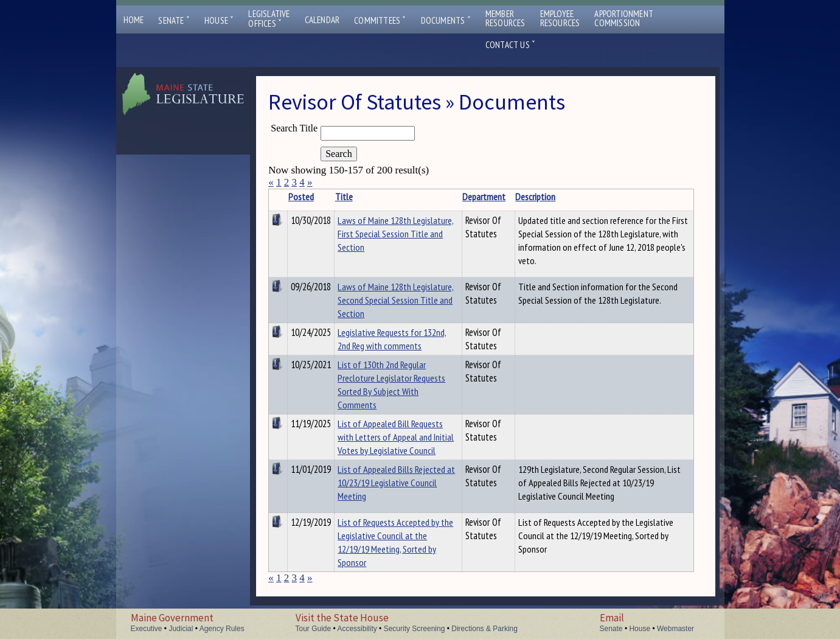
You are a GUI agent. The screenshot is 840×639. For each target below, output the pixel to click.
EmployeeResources (560, 18)
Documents (446, 20)
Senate (174, 20)
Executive (147, 629)
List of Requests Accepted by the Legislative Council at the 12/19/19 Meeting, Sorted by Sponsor (395, 542)
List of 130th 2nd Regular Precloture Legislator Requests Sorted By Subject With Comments (391, 385)
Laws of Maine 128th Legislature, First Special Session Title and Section (396, 234)
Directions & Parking (484, 629)
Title (344, 197)
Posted (301, 197)
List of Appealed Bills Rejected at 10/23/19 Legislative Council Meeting (396, 483)
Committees (380, 20)
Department (484, 197)
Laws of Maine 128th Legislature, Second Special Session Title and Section (396, 300)
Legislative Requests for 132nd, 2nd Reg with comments (392, 339)
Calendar (322, 20)
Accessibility (357, 629)
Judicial (181, 629)
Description (535, 197)
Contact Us (510, 45)
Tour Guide (314, 629)
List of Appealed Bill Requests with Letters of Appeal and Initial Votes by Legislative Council (396, 437)
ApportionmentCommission (624, 18)
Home (134, 20)
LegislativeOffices (269, 19)
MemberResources (505, 18)
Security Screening (415, 629)
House (219, 20)
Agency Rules (222, 629)
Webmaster (675, 629)
